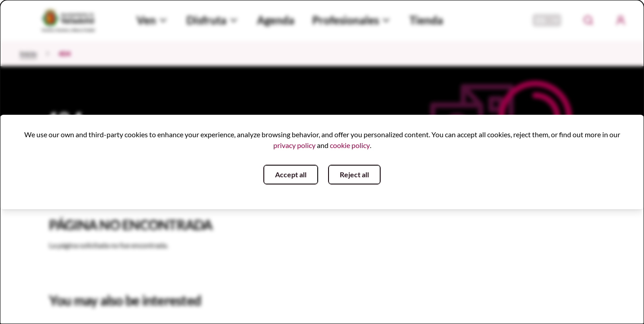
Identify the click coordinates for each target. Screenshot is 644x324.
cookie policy (350, 145)
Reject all (354, 174)
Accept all (291, 174)
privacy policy (294, 145)
